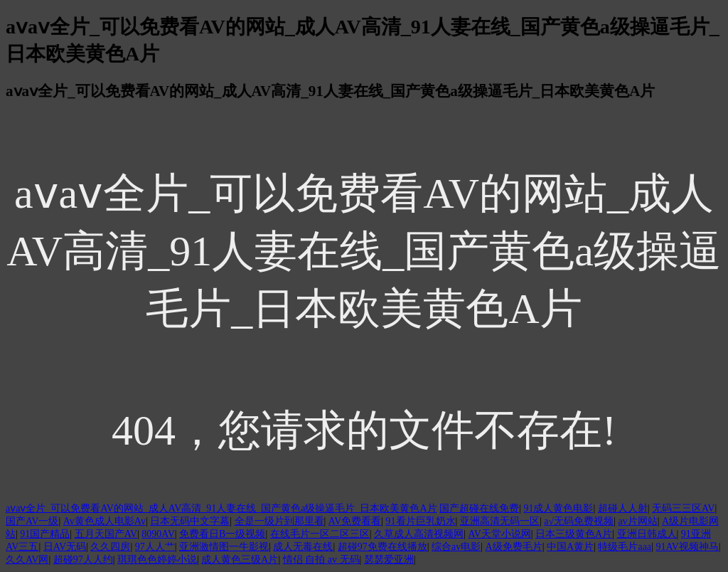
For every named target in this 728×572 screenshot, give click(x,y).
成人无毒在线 (303, 547)
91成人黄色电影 (558, 508)
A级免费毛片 (514, 547)
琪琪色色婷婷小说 (157, 560)
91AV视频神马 (687, 547)
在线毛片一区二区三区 (320, 534)
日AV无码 (65, 547)
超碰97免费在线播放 (382, 547)
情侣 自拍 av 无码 (321, 560)
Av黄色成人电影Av (105, 521)
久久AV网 (27, 560)
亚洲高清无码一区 (500, 521)
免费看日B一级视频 (222, 534)
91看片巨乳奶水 (421, 521)
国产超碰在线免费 (479, 508)
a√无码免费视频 (579, 521)
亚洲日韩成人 (647, 534)
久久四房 (110, 547)
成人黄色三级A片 (240, 560)
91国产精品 (45, 534)
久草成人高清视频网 (419, 534)
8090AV (158, 534)
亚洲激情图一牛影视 (224, 547)
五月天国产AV (106, 534)
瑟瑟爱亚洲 (389, 560)
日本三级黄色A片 (574, 534)
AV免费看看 (355, 521)
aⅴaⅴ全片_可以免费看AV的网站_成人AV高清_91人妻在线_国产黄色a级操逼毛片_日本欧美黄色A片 (221, 508)
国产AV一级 (32, 521)
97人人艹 (155, 547)
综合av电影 (456, 547)
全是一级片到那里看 (279, 521)
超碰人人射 (623, 508)
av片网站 (637, 521)
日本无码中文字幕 (190, 521)
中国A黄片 (570, 547)
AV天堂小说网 (499, 534)
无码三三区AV (683, 508)
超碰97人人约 (83, 560)
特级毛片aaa (625, 547)
